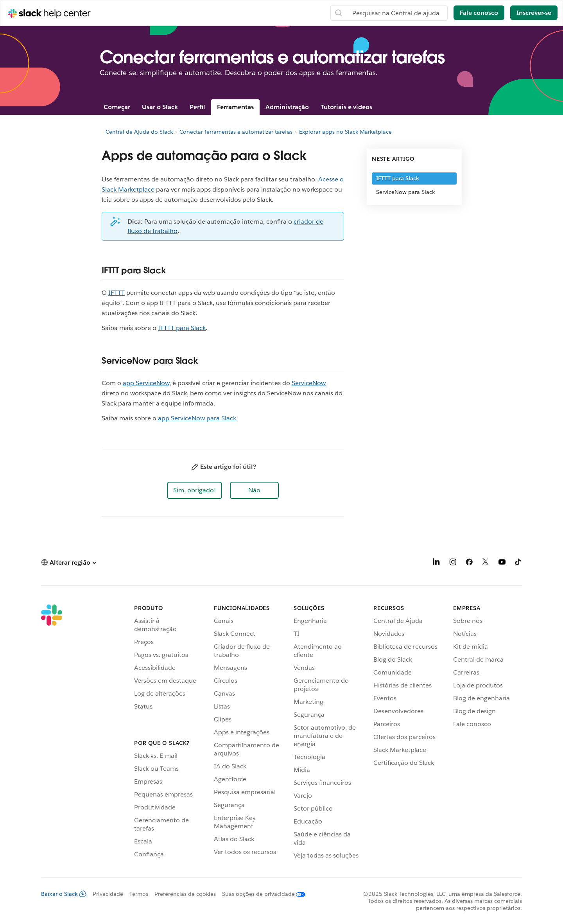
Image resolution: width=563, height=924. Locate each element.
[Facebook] (469, 563)
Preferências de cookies (185, 894)
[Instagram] (453, 563)
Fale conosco (479, 13)
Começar (117, 107)
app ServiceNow (146, 383)
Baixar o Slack (64, 894)
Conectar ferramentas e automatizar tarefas (236, 132)
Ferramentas (235, 107)
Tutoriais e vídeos (346, 107)
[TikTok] (518, 563)
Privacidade (108, 894)
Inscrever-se (534, 13)
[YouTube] (502, 563)
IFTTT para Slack (182, 328)
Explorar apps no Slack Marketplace (345, 132)
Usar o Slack (160, 107)
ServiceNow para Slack (405, 192)
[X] (486, 563)
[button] (195, 490)
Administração (287, 107)
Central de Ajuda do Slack (139, 132)
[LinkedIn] (436, 563)
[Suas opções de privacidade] (261, 894)
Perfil (197, 107)
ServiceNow (309, 383)
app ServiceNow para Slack (197, 418)
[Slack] (52, 733)
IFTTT (117, 293)
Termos (139, 894)
